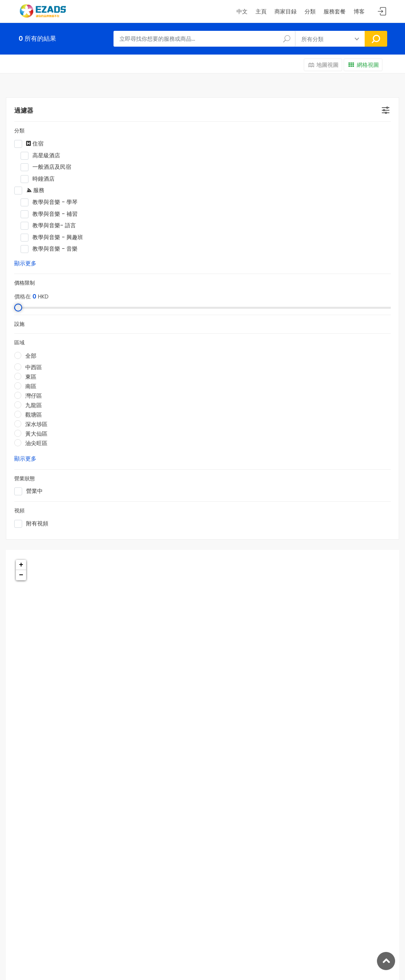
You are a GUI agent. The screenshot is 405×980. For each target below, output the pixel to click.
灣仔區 (34, 396)
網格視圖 (363, 65)
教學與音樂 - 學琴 (86, 202)
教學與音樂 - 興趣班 (86, 238)
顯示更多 (25, 263)
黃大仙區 (36, 434)
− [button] (21, 575)
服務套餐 (335, 11)
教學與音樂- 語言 (86, 226)
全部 (31, 356)
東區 (31, 377)
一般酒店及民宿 (86, 167)
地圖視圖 (323, 65)
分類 (310, 11)
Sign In (382, 12)
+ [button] (21, 565)
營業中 (79, 491)
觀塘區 (34, 415)
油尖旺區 (36, 443)
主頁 (261, 11)
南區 (31, 386)
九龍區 (34, 405)
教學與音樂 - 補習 (86, 214)
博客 (359, 11)
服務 (79, 191)
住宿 (79, 144)
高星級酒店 (86, 156)
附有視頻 (79, 524)
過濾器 (24, 110)
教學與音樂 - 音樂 (86, 249)
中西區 (34, 367)
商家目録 (286, 11)
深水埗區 (36, 424)
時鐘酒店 (86, 179)
